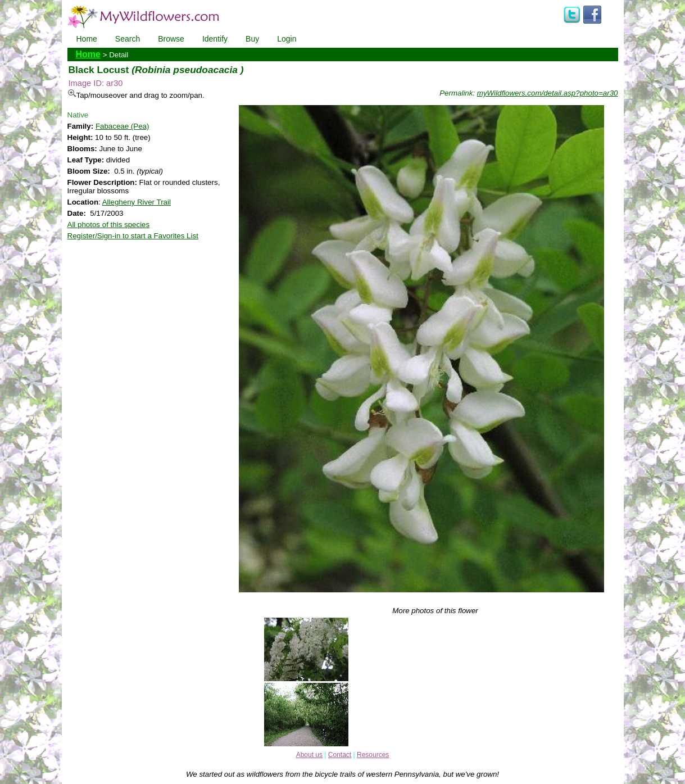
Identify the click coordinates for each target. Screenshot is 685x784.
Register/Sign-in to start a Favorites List (133, 236)
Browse (171, 39)
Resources (373, 755)
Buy (252, 39)
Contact (340, 755)
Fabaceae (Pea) (123, 126)
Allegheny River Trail (137, 202)
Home (87, 39)
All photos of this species (109, 225)
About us (309, 755)
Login (287, 39)
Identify (215, 39)
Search (128, 39)
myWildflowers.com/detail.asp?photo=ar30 (548, 93)
